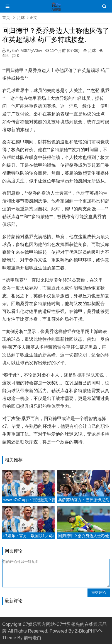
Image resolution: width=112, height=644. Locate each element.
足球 (21, 18)
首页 (6, 18)
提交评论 (99, 593)
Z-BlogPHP (86, 631)
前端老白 (33, 638)
